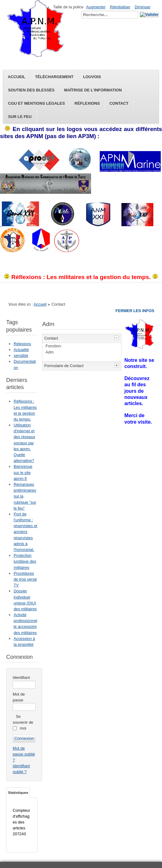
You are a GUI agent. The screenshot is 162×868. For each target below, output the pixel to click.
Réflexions (87, 103)
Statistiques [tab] (18, 793)
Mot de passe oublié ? (24, 754)
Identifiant (21, 677)
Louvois (92, 77)
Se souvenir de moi (23, 722)
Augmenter (96, 7)
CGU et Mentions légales (36, 103)
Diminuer (143, 7)
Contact (119, 103)
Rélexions (22, 344)
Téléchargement (54, 77)
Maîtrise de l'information (93, 90)
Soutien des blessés (31, 90)
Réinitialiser (120, 7)
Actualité (21, 350)
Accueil (17, 77)
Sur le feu (20, 117)
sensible (21, 356)
